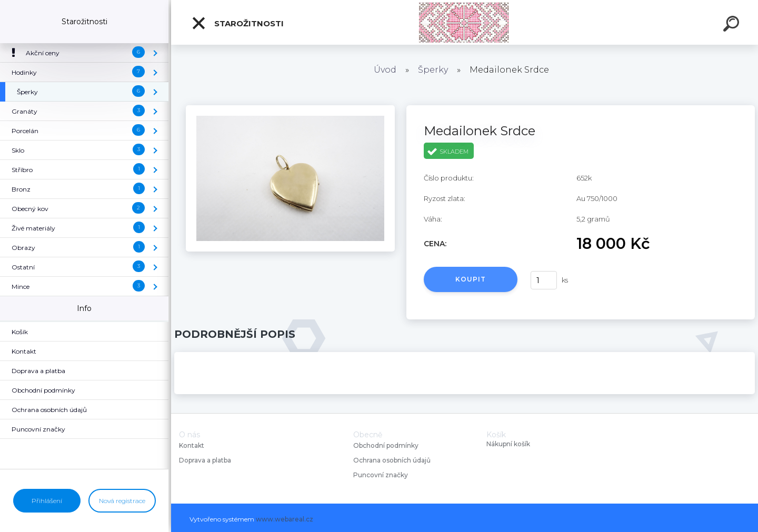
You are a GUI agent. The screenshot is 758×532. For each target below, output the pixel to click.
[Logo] (465, 22)
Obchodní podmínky (386, 445)
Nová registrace (122, 501)
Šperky (433, 70)
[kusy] (544, 280)
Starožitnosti (237, 23)
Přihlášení (47, 501)
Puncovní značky (381, 475)
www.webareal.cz (285, 519)
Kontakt (192, 445)
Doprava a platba (205, 460)
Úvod (385, 70)
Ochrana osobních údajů (392, 460)
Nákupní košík (508, 444)
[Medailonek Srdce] (290, 109)
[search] (733, 25)
